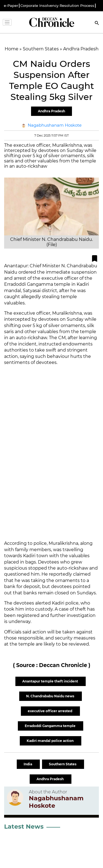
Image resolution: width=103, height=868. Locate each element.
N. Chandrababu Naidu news (51, 696)
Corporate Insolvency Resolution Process (57, 6)
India (28, 764)
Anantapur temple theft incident (51, 681)
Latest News (24, 827)
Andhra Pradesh (51, 111)
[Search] (97, 24)
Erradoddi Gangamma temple (51, 726)
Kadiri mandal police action (51, 741)
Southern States (63, 764)
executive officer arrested (50, 711)
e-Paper (11, 6)
